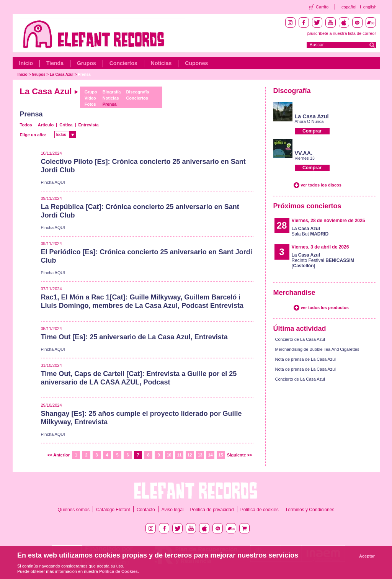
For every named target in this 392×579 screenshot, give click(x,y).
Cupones (196, 63)
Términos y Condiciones (310, 510)
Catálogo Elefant (113, 510)
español (349, 7)
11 (179, 455)
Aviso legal (173, 510)
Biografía (112, 92)
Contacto (146, 510)
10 (169, 455)
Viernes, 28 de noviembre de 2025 (328, 221)
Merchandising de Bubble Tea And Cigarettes (317, 349)
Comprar (312, 131)
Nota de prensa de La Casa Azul (305, 359)
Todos (26, 125)
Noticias (161, 63)
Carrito (322, 7)
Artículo (46, 125)
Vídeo (90, 98)
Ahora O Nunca (309, 121)
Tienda (55, 63)
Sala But (310, 231)
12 (189, 455)
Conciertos (123, 63)
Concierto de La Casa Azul (300, 339)
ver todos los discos (321, 185)
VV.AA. (304, 153)
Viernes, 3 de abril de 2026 (320, 247)
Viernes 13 (305, 158)
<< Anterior (59, 455)
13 (200, 455)
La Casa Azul (62, 74)
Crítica (66, 125)
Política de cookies (260, 510)
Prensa (84, 74)
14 (210, 455)
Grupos (87, 63)
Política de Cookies (118, 571)
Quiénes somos (74, 510)
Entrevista (89, 125)
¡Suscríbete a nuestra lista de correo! (341, 33)
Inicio (26, 63)
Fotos (90, 104)
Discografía (137, 92)
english (370, 7)
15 (220, 455)
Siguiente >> (239, 455)
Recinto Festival (323, 260)
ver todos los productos (325, 307)
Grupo (91, 92)
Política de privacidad (212, 510)
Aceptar (367, 556)
